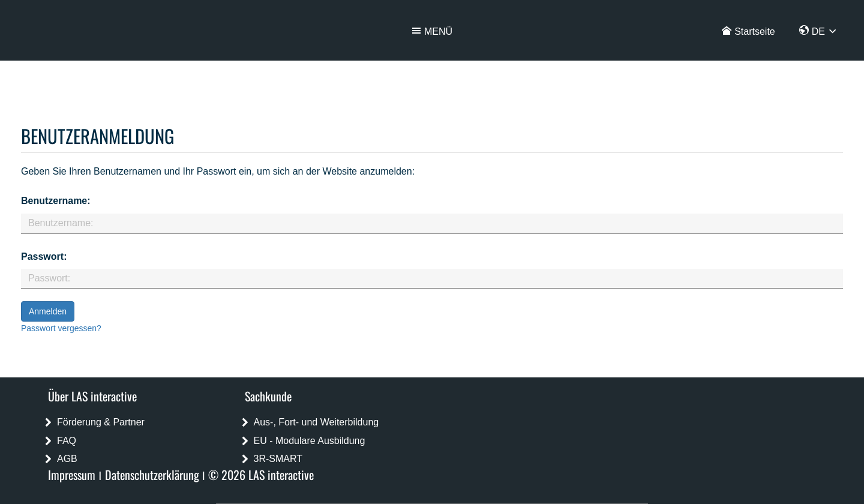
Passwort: (44, 256)
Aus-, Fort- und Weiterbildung (316, 422)
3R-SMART (278, 459)
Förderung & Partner (101, 422)
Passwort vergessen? (61, 328)
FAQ (67, 441)
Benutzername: (56, 201)
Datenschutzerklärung (152, 475)
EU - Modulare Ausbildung (310, 441)
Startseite (755, 31)
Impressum (72, 475)
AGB (67, 459)
